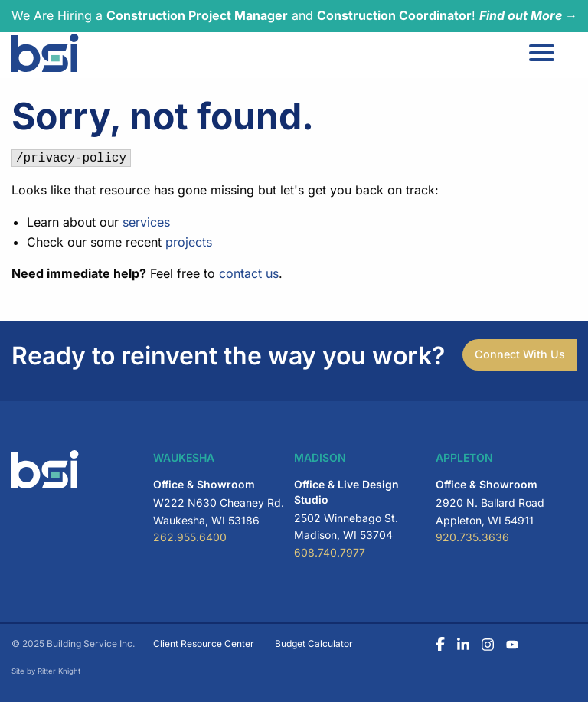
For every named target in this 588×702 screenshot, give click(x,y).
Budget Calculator (314, 643)
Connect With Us (520, 354)
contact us (249, 273)
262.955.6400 (190, 537)
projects (189, 242)
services (146, 222)
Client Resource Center (204, 643)
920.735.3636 (472, 537)
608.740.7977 (330, 552)
